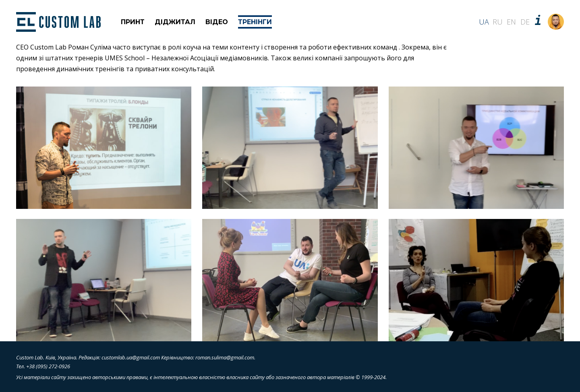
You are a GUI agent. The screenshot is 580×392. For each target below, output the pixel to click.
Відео (217, 22)
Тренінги (255, 22)
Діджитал (175, 22)
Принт (133, 22)
